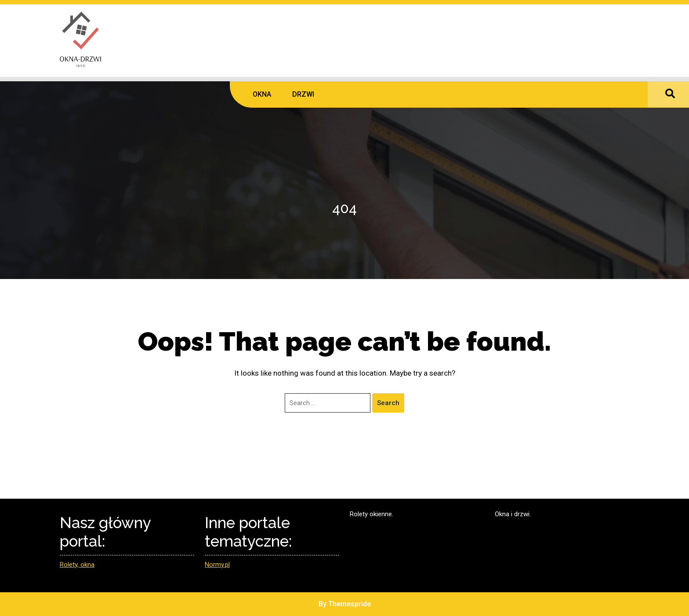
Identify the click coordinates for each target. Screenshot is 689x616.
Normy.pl (217, 565)
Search (388, 403)
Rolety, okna (77, 565)
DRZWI (303, 94)
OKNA (262, 94)
